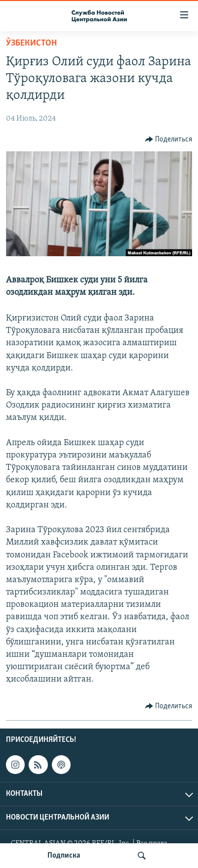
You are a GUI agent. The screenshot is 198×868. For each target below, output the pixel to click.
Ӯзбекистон (31, 43)
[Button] (169, 139)
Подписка (64, 856)
